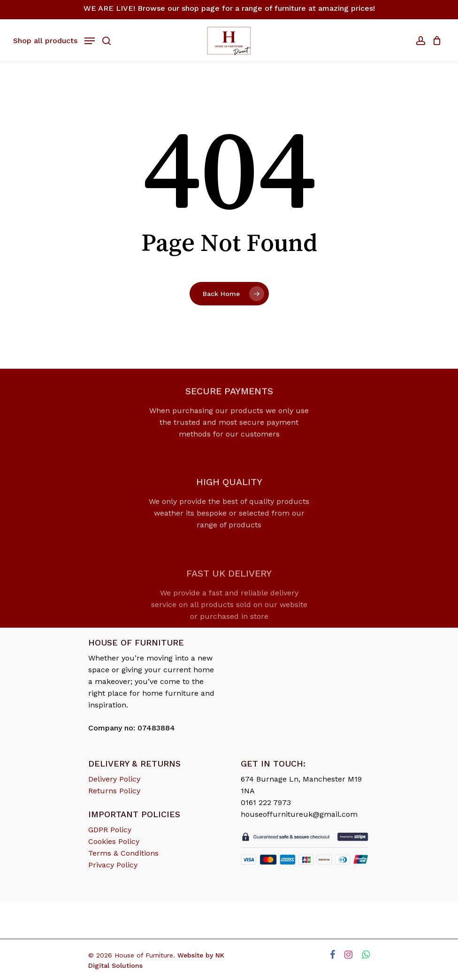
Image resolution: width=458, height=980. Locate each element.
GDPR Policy (110, 830)
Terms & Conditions (123, 853)
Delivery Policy (114, 779)
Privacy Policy (113, 865)
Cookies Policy (114, 841)
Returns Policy (114, 791)
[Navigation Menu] (54, 40)
